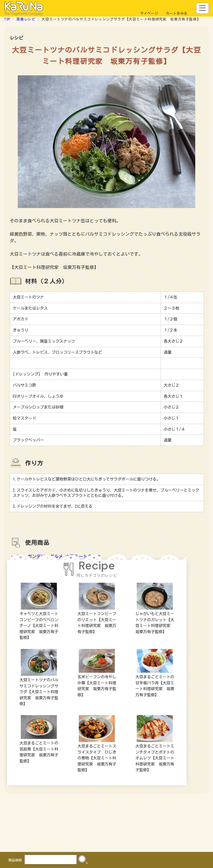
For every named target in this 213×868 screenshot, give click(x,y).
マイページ (149, 13)
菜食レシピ (26, 19)
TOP (7, 19)
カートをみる (177, 13)
